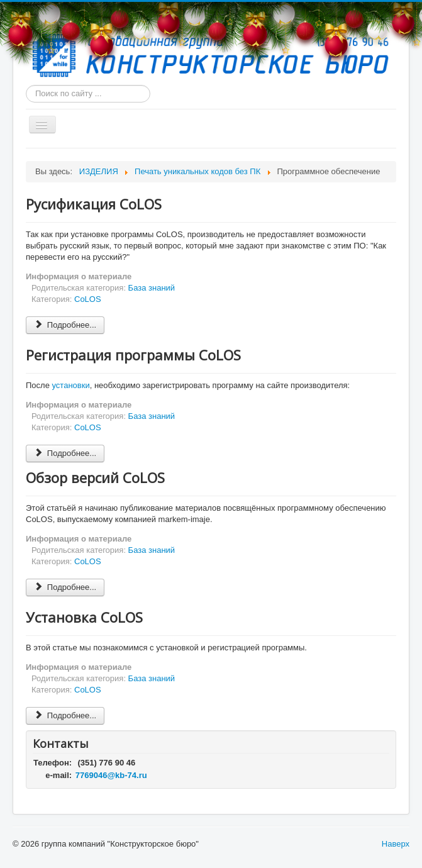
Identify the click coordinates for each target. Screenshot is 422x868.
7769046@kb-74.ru (111, 775)
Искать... (26, 85)
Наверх (396, 844)
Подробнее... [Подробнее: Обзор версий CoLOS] (65, 587)
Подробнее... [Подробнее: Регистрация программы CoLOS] (65, 453)
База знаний (152, 288)
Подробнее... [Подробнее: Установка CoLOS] (65, 715)
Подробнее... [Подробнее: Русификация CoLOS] (65, 325)
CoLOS (88, 299)
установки (71, 385)
